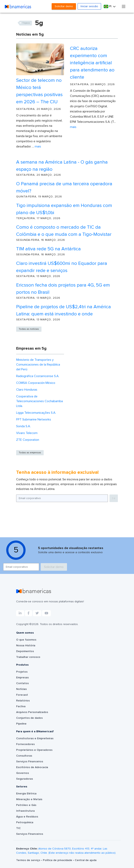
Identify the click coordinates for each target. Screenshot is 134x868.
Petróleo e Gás (26, 805)
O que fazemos (26, 640)
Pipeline (21, 724)
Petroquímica (25, 822)
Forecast (22, 695)
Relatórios (23, 701)
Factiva (21, 706)
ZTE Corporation (28, 440)
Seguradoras (25, 779)
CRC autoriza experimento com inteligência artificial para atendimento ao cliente (92, 63)
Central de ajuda (86, 860)
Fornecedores (25, 744)
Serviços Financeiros (30, 762)
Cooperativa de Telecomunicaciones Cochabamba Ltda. (39, 401)
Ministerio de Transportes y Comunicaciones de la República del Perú (38, 365)
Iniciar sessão (89, 6)
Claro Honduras (27, 390)
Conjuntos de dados (29, 718)
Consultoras (24, 756)
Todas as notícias (29, 329)
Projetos (22, 672)
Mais (38, 146)
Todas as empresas (30, 453)
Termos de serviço (29, 860)
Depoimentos (25, 651)
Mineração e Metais (29, 799)
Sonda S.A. (23, 426)
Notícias (21, 689)
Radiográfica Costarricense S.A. (38, 376)
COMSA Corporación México (36, 383)
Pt (108, 6)
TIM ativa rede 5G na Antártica (48, 249)
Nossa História (26, 646)
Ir (114, 498)
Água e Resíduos (27, 817)
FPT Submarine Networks (34, 419)
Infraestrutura (25, 811)
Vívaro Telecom (27, 433)
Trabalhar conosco (28, 657)
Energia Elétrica (26, 794)
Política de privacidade (58, 860)
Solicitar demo (64, 6)
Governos (23, 773)
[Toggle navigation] (124, 6)
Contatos (22, 683)
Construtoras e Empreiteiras (35, 738)
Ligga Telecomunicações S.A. (36, 413)
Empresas (22, 678)
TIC (18, 828)
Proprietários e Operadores (34, 750)
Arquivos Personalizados (32, 712)
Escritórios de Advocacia (32, 767)
